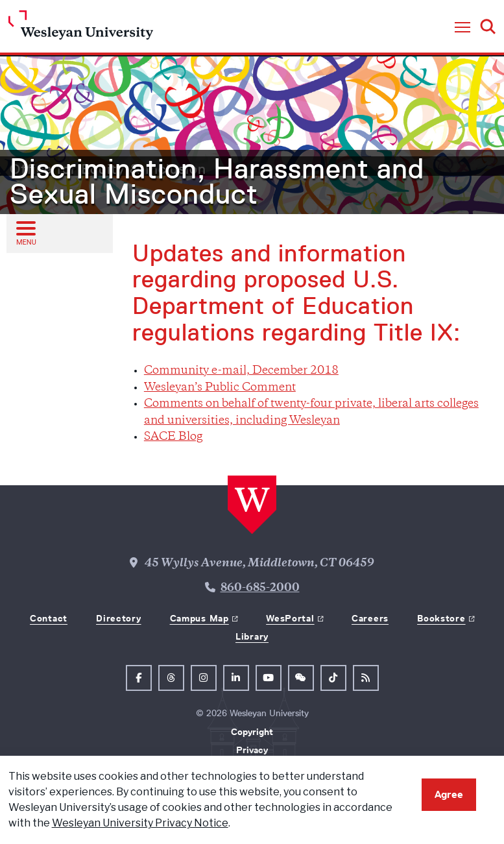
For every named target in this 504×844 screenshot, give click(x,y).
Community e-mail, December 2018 (241, 371)
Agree (449, 794)
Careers (370, 618)
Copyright (252, 732)
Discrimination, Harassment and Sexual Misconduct (217, 182)
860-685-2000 (260, 588)
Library (252, 636)
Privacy (252, 750)
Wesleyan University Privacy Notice (140, 823)
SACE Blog (173, 437)
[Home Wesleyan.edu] (81, 28)
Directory (118, 618)
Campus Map (199, 618)
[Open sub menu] (25, 233)
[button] (462, 28)
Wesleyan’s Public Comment (220, 388)
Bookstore (441, 618)
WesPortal (290, 618)
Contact (49, 618)
